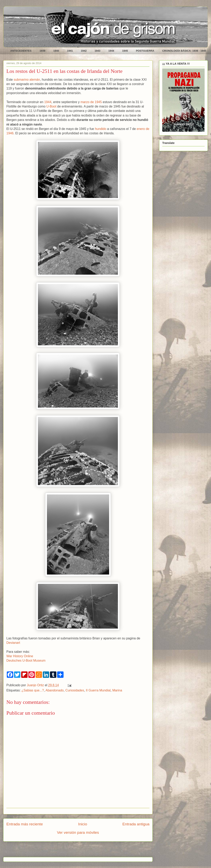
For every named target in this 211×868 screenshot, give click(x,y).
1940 (56, 51)
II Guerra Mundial (98, 690)
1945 (125, 51)
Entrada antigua (136, 824)
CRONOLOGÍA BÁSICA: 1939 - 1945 (184, 51)
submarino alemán (27, 80)
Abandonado (55, 690)
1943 (97, 51)
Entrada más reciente (25, 824)
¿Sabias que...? (33, 690)
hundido (101, 129)
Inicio (83, 824)
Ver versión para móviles (78, 832)
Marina (117, 690)
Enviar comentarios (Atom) (88, 851)
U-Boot (51, 106)
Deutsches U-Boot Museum (26, 661)
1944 (111, 51)
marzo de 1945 (91, 102)
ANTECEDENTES (21, 51)
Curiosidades (75, 690)
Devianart (13, 643)
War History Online (20, 656)
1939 (42, 51)
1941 (70, 51)
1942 (84, 51)
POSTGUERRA (145, 51)
